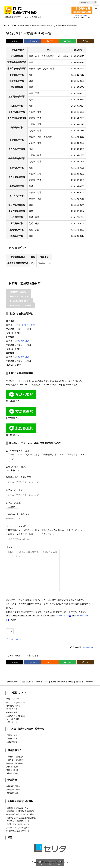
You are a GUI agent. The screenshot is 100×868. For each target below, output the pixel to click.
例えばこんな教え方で (15, 702)
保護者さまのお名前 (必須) (33, 479)
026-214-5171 (23, 341)
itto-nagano (88, 647)
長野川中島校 (12, 739)
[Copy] (85, 41)
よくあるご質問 (13, 719)
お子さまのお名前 (33, 493)
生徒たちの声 (12, 712)
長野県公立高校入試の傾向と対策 (20, 814)
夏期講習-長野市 (13, 790)
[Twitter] (15, 41)
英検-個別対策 (12, 767)
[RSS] (50, 41)
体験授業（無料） (14, 706)
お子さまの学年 (13, 505)
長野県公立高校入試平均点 (17, 808)
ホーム (8, 26)
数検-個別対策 (12, 770)
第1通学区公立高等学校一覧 (66, 26)
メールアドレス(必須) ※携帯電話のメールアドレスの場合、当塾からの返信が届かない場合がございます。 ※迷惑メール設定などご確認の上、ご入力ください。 (46, 533)
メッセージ (33, 569)
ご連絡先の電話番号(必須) (32, 516)
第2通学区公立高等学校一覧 (18, 824)
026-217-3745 (29, 325)
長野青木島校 (12, 742)
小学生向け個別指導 (15, 757)
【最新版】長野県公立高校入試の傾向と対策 (33, 26)
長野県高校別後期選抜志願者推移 (20, 811)
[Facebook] (32, 41)
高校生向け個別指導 (15, 763)
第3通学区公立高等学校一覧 (18, 828)
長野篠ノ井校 (12, 735)
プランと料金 (12, 709)
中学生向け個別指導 (15, 760)
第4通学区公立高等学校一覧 (18, 831)
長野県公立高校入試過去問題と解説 (21, 818)
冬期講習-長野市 (13, 793)
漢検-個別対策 (12, 773)
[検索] (95, 2)
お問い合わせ (12, 722)
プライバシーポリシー (14, 639)
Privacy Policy (62, 616)
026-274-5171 (23, 357)
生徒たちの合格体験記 (15, 716)
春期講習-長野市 (13, 786)
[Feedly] (68, 41)
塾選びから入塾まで (15, 699)
